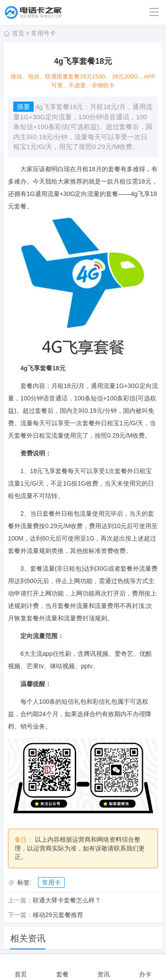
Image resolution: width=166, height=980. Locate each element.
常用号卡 (43, 33)
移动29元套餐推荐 (58, 915)
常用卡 (51, 882)
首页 (18, 33)
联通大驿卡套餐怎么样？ (67, 900)
